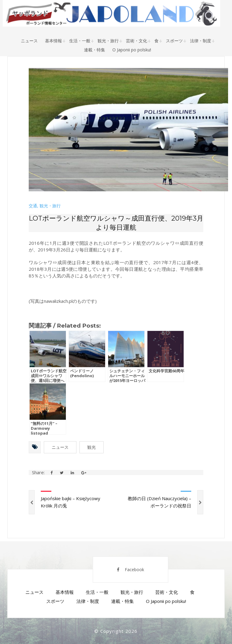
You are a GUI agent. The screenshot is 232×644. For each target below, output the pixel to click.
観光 (92, 447)
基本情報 (53, 41)
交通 (33, 206)
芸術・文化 (137, 41)
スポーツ (174, 41)
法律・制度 (201, 41)
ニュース (29, 41)
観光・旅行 (108, 41)
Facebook (130, 570)
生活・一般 (80, 41)
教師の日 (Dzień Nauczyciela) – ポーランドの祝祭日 (159, 502)
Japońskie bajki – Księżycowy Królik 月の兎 (71, 502)
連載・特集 (95, 50)
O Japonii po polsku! (132, 50)
